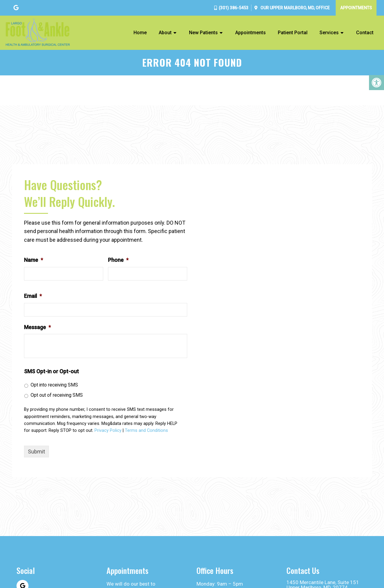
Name (33, 260)
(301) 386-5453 (234, 8)
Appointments (356, 8)
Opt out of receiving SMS (57, 395)
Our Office (295, 8)
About (165, 33)
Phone (118, 260)
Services (329, 33)
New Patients (203, 33)
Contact (365, 33)
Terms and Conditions (146, 430)
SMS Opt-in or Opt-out (51, 371)
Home (140, 33)
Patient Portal (293, 33)
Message (37, 327)
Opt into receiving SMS (54, 385)
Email (33, 296)
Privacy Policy (108, 430)
